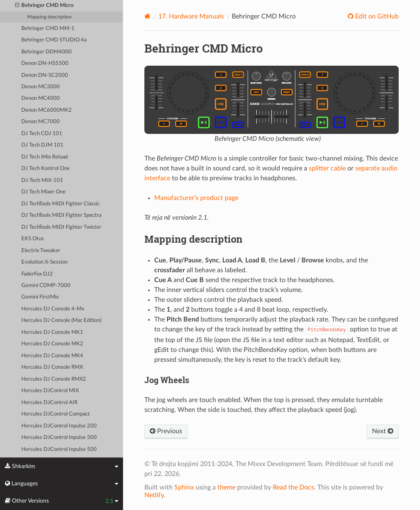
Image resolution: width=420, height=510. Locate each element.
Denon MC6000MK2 (47, 110)
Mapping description (49, 17)
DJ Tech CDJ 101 (42, 134)
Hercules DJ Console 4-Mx (53, 309)
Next (383, 431)
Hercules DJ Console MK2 (52, 344)
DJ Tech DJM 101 (42, 145)
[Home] (147, 16)
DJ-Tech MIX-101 (42, 180)
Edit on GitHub (376, 16)
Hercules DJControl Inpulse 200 (59, 426)
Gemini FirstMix (40, 297)
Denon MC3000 (41, 87)
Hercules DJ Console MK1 (52, 332)
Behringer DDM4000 (47, 52)
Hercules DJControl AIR (49, 403)
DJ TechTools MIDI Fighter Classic (60, 204)
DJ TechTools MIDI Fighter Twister (61, 227)
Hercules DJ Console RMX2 (54, 379)
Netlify (154, 495)
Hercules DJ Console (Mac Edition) (61, 320)
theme (226, 487)
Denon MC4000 (41, 98)
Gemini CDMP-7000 (46, 286)
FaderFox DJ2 (37, 274)
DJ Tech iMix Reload (45, 157)
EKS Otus (33, 239)
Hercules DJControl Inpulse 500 (59, 449)
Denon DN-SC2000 (45, 75)
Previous (166, 431)
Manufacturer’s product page (196, 198)
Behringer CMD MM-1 (48, 29)
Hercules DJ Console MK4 (52, 356)
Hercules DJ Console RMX (52, 367)
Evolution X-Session (45, 262)
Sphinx (184, 487)
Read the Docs (293, 487)
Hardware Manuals (191, 16)
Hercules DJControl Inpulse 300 (59, 438)
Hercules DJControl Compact (56, 414)
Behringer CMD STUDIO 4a (54, 40)
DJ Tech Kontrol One (46, 169)
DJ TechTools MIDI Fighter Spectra (61, 215)
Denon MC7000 (41, 122)
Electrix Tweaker (41, 251)
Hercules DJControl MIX (50, 391)
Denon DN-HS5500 (45, 63)
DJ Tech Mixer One (43, 192)
